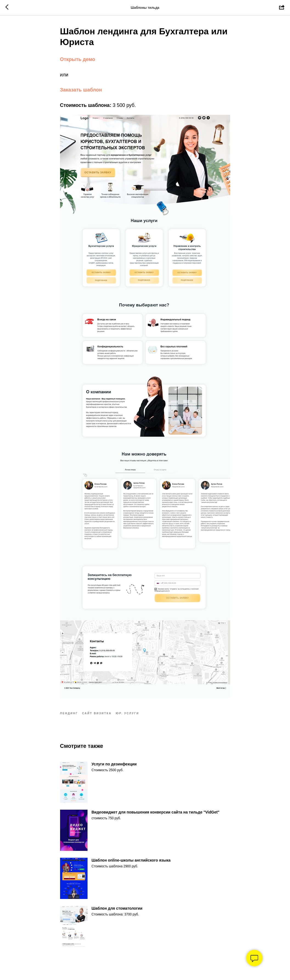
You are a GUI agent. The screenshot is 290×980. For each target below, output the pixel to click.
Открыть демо (78, 59)
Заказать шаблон (81, 90)
